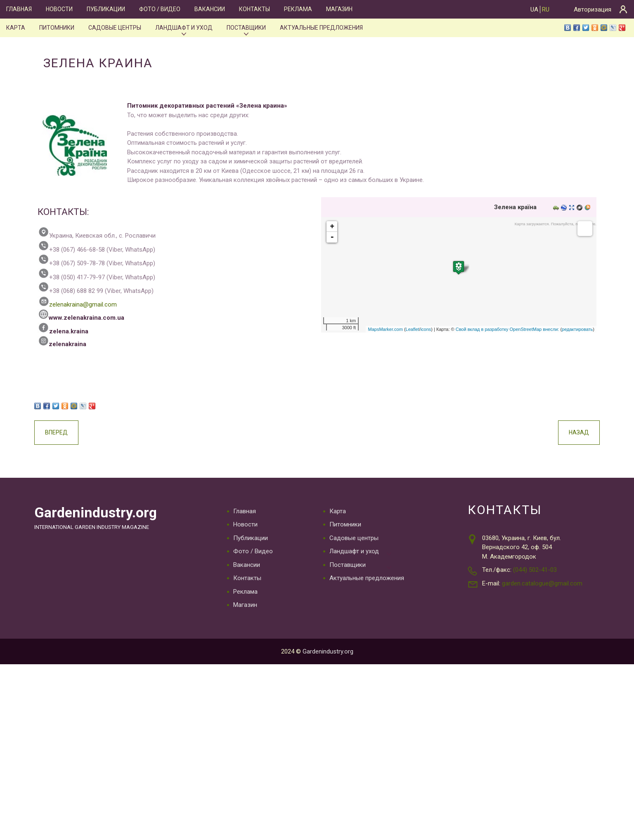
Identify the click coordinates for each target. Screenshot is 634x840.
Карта (16, 28)
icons (426, 329)
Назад (579, 432)
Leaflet (413, 329)
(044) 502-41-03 (535, 570)
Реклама (298, 9)
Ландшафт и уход (184, 28)
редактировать (577, 329)
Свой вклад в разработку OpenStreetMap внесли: (507, 329)
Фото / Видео (160, 9)
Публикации (106, 9)
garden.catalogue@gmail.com (542, 583)
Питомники (57, 28)
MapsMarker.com (385, 329)
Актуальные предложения (321, 28)
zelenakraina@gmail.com (77, 304)
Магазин (339, 9)
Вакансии (210, 9)
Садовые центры (115, 28)
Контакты (254, 9)
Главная (19, 9)
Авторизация (593, 9)
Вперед (56, 432)
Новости (59, 9)
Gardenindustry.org (96, 513)
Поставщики (246, 28)
